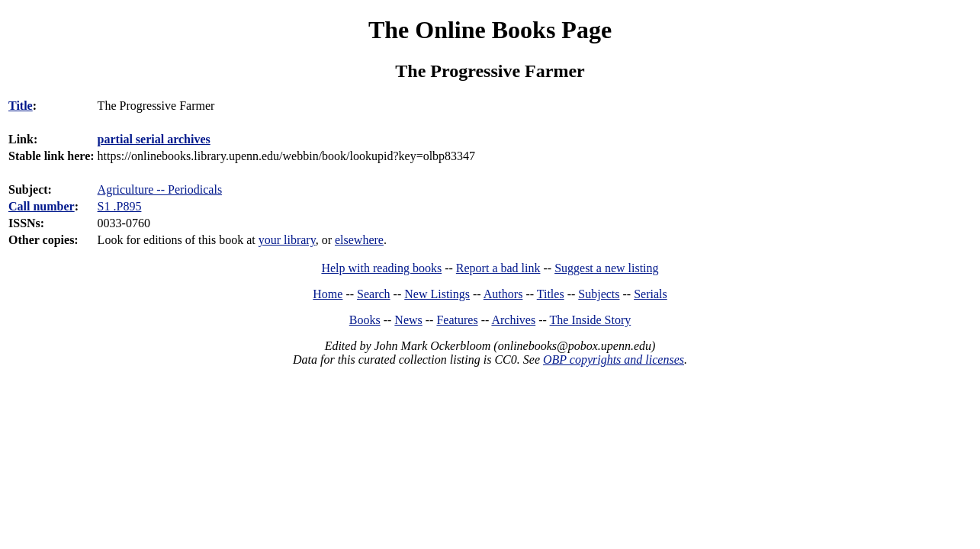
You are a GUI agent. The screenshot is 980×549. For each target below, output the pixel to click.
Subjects (599, 294)
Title (21, 106)
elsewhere (359, 240)
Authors (503, 294)
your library (287, 240)
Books (365, 320)
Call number (42, 206)
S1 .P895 (120, 206)
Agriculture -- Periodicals (160, 189)
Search (374, 294)
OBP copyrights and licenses (614, 360)
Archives (513, 320)
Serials (651, 294)
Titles (551, 294)
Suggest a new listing (606, 268)
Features (457, 320)
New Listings (437, 294)
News (408, 320)
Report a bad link (498, 268)
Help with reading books (381, 268)
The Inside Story (591, 320)
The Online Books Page (490, 30)
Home (328, 294)
